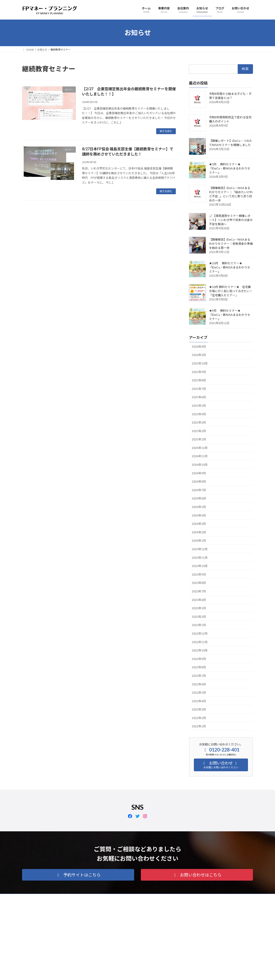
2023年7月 (199, 591)
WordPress (115, 973)
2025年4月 (199, 414)
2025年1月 (199, 439)
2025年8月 (199, 380)
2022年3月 (199, 709)
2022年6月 (199, 684)
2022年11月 (200, 642)
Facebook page (217, 926)
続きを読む (166, 131)
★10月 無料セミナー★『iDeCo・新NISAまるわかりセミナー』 (230, 267)
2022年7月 (199, 676)
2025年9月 (199, 372)
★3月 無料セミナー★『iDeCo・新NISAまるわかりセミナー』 (230, 168)
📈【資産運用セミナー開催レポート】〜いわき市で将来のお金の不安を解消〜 (231, 220)
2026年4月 (199, 346)
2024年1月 (199, 541)
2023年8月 (199, 583)
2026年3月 (199, 355)
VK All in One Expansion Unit (164, 973)
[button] (78, 875)
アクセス (82, 898)
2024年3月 (199, 524)
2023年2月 (199, 616)
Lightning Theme (136, 973)
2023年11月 (200, 557)
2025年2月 (199, 431)
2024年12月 (200, 448)
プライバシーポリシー (38, 898)
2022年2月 (199, 718)
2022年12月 (200, 633)
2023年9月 (199, 574)
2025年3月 (199, 422)
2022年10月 (200, 650)
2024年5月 (199, 507)
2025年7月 (199, 389)
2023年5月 (199, 608)
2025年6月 (199, 397)
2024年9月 (199, 473)
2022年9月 (199, 659)
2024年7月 (199, 490)
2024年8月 (199, 481)
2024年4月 (199, 515)
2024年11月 (200, 456)
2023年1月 (199, 625)
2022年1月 (199, 726)
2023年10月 (200, 566)
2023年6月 (199, 600)
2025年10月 (200, 363)
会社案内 (64, 898)
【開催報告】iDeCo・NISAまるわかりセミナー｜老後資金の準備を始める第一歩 (231, 243)
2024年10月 (200, 465)
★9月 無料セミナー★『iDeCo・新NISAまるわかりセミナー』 (230, 315)
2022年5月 (199, 693)
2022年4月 (199, 701)
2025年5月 (199, 406)
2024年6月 (199, 498)
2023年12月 (200, 549)
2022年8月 (199, 667)
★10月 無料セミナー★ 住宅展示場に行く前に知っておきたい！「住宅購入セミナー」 (231, 291)
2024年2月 (199, 532)
